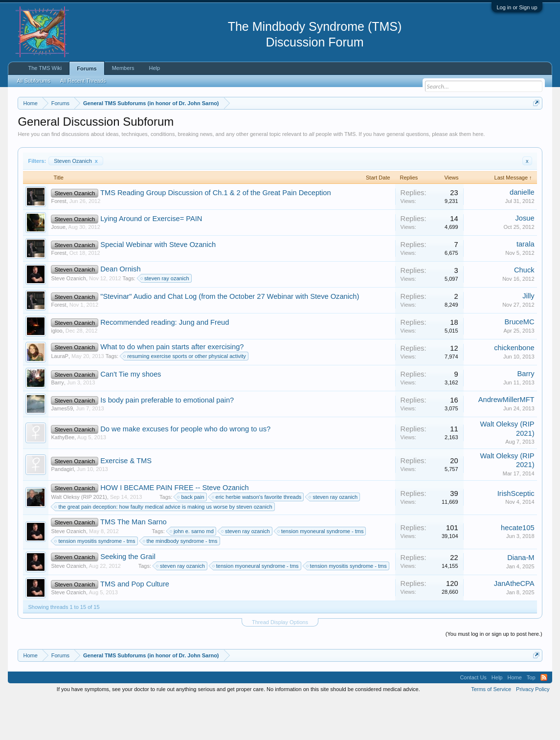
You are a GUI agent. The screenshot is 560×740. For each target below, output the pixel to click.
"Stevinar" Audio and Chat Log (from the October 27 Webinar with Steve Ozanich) (230, 337)
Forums (87, 68)
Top (531, 718)
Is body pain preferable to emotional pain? (167, 441)
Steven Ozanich (76, 201)
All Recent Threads (83, 81)
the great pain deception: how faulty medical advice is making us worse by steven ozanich (164, 547)
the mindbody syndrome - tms (181, 581)
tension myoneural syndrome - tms (321, 571)
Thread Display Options (280, 662)
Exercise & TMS (126, 501)
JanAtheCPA (514, 624)
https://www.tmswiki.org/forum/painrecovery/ (107, 137)
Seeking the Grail (128, 597)
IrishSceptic (516, 534)
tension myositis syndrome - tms (95, 581)
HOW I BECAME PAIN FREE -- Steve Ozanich (175, 528)
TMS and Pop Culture (135, 624)
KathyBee (63, 478)
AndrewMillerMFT (506, 440)
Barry (57, 423)
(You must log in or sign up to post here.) (494, 674)
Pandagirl (62, 509)
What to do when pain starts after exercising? (172, 387)
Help (154, 68)
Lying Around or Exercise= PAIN (151, 259)
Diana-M (521, 598)
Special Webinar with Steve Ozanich (158, 285)
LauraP (59, 397)
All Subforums (33, 81)
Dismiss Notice (534, 126)
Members (123, 68)
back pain (191, 537)
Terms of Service (491, 729)
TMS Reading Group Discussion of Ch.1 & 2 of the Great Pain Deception (216, 233)
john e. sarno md (192, 571)
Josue (58, 268)
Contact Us (473, 718)
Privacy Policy (533, 729)
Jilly (528, 336)
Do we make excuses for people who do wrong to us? (185, 470)
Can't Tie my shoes (131, 415)
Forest (58, 242)
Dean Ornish (120, 310)
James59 (62, 449)
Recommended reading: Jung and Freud (165, 363)
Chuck (524, 311)
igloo (56, 371)
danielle (522, 233)
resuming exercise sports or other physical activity (185, 397)
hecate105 (517, 568)
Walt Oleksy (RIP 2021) (79, 537)
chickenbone (514, 388)
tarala (526, 285)
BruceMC (519, 362)
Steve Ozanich (68, 319)
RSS (544, 718)
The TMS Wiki (45, 68)
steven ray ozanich (165, 319)
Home (514, 718)
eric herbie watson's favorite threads (257, 537)
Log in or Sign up (517, 7)
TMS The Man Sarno (134, 562)
